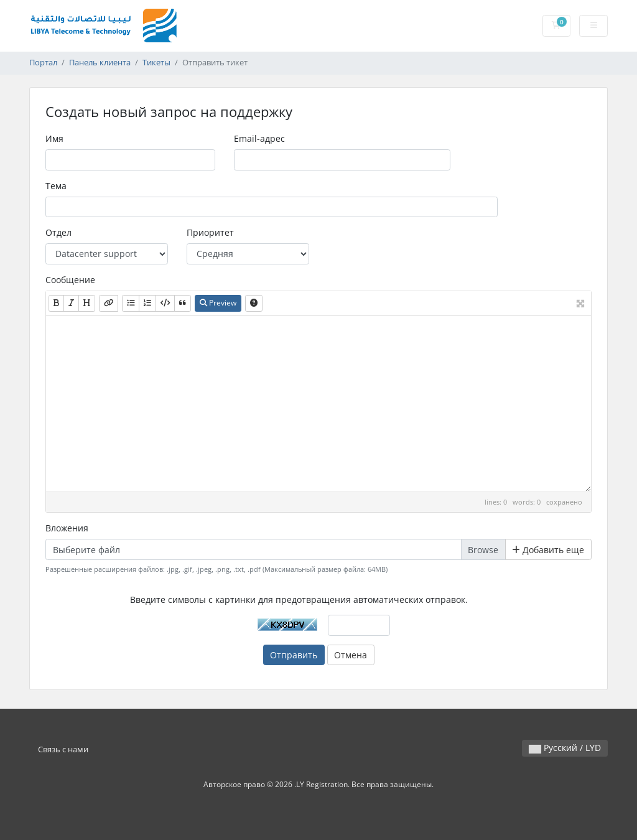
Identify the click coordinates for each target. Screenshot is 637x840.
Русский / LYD (565, 748)
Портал (43, 63)
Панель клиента (100, 63)
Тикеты (156, 63)
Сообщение (70, 280)
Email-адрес (259, 138)
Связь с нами (63, 749)
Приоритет (210, 232)
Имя (54, 138)
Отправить (294, 655)
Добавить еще (548, 550)
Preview (218, 303)
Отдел (58, 232)
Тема (56, 186)
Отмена (351, 655)
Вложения (67, 528)
